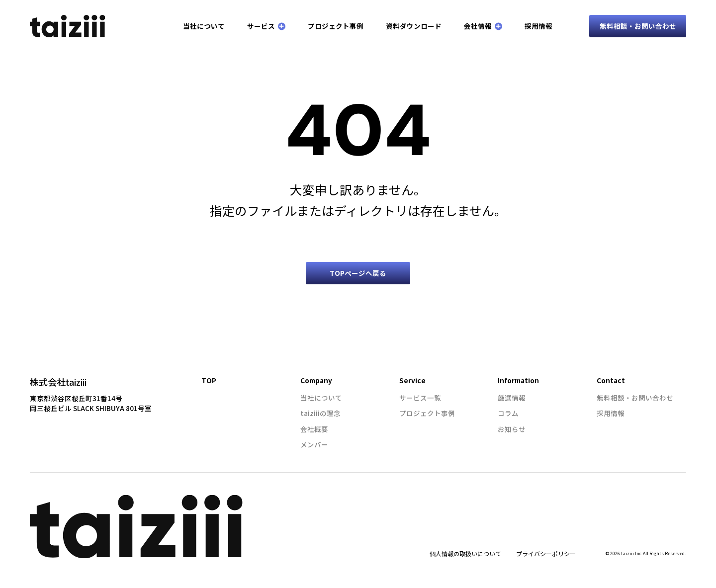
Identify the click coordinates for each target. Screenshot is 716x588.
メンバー (314, 444)
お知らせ (512, 429)
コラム (508, 413)
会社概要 (314, 429)
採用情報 (538, 26)
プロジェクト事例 (336, 26)
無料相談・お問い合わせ (638, 26)
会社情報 (483, 26)
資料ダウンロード (414, 26)
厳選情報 (512, 398)
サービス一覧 (420, 398)
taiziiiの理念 (320, 413)
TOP (209, 380)
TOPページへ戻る (358, 273)
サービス (266, 26)
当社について (204, 26)
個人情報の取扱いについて (465, 553)
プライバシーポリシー (546, 553)
